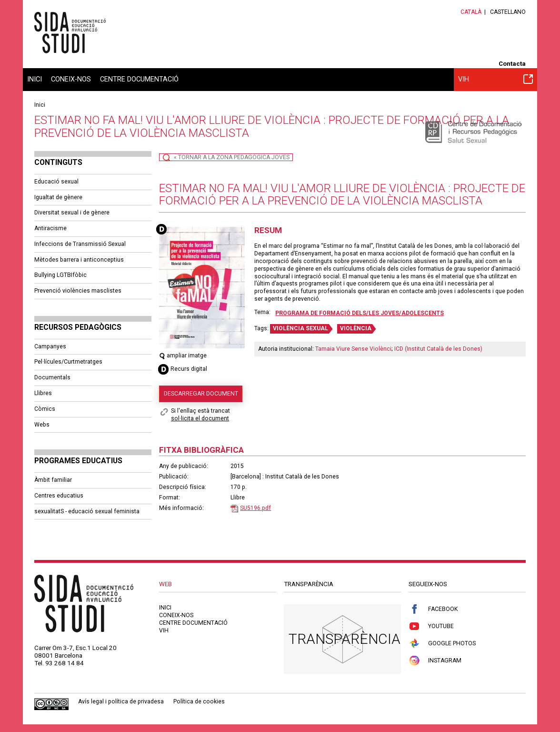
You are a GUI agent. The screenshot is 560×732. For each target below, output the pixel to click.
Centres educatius (59, 496)
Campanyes (50, 346)
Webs (42, 425)
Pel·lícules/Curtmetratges (68, 362)
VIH (495, 79)
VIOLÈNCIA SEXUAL (300, 328)
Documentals (52, 377)
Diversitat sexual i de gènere (72, 213)
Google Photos (442, 644)
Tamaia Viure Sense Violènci (353, 349)
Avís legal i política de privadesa (121, 701)
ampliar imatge (183, 356)
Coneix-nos (71, 79)
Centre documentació (139, 79)
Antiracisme (50, 228)
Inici (35, 79)
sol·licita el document (200, 418)
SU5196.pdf (255, 508)
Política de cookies (199, 701)
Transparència (345, 639)
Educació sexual (56, 182)
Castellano (508, 12)
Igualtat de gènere (58, 197)
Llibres (43, 393)
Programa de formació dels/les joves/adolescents (360, 313)
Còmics (45, 409)
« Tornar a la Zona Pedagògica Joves (232, 157)
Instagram (435, 661)
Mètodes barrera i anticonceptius (79, 260)
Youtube (431, 626)
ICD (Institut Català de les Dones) (438, 349)
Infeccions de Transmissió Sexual (80, 244)
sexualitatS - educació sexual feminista (87, 511)
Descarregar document (201, 394)
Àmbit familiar (53, 480)
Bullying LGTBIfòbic (60, 275)
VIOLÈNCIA (356, 328)
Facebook (433, 609)
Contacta (512, 64)
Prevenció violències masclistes (78, 291)
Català (471, 12)
